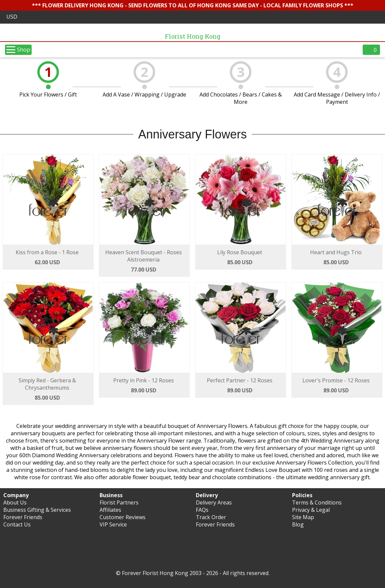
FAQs (202, 510)
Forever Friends (23, 517)
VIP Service (113, 524)
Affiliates (110, 510)
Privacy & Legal (311, 510)
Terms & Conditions (317, 502)
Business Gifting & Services (37, 510)
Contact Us (17, 524)
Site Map (303, 517)
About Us (15, 502)
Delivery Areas (214, 502)
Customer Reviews (123, 517)
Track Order (211, 517)
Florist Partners (119, 502)
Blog (298, 524)
